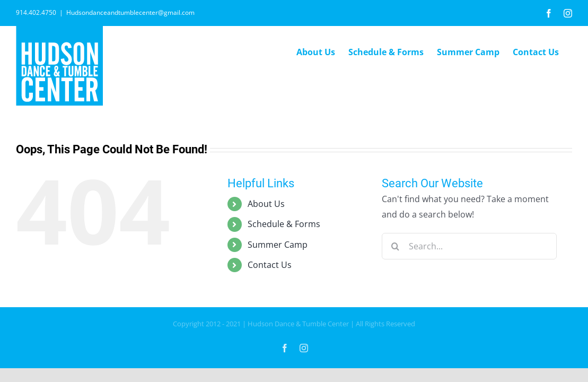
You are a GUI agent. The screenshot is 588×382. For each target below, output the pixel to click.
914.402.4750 (36, 12)
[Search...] (469, 246)
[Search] (395, 246)
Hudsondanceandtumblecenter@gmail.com (130, 12)
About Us (266, 204)
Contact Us (270, 265)
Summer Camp (278, 245)
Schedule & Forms (284, 224)
